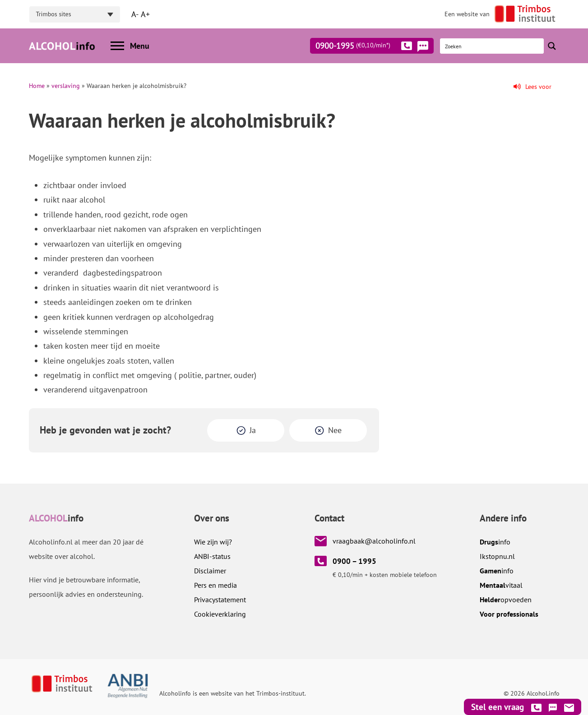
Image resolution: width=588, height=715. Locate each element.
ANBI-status (212, 556)
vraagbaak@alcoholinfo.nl (374, 541)
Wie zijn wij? (213, 542)
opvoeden (506, 600)
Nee (335, 430)
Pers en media (215, 585)
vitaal (501, 585)
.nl (497, 556)
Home (37, 86)
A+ (145, 14)
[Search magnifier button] (552, 46)
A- (135, 14)
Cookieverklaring (220, 614)
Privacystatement (220, 600)
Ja (253, 430)
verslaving (66, 86)
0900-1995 (364, 47)
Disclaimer (210, 571)
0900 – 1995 (354, 561)
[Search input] (492, 46)
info (495, 542)
